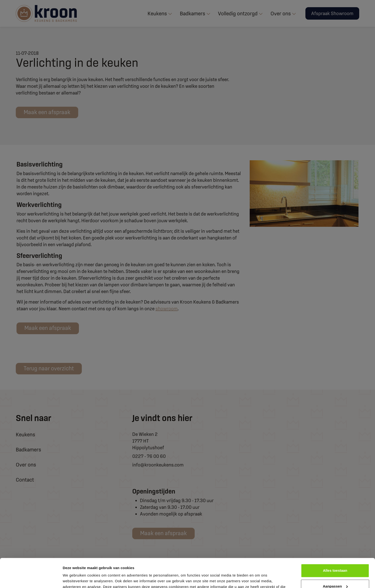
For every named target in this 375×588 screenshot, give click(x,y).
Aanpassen (335, 559)
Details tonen (74, 579)
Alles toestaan (335, 543)
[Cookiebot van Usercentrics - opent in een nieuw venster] (31, 579)
